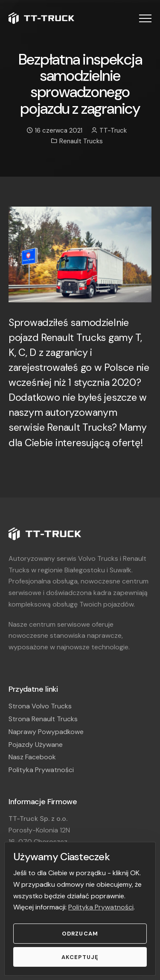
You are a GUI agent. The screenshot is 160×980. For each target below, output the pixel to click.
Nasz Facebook (32, 757)
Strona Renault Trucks (43, 719)
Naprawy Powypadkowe (46, 732)
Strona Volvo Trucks (40, 706)
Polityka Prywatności (101, 907)
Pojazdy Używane (36, 745)
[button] (145, 18)
